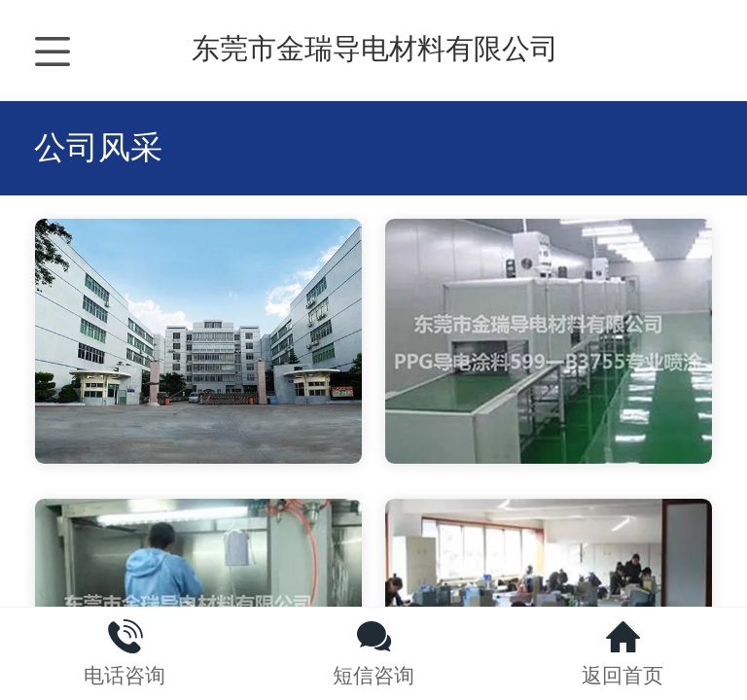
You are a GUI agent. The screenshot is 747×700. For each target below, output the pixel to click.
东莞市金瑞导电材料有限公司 (375, 49)
